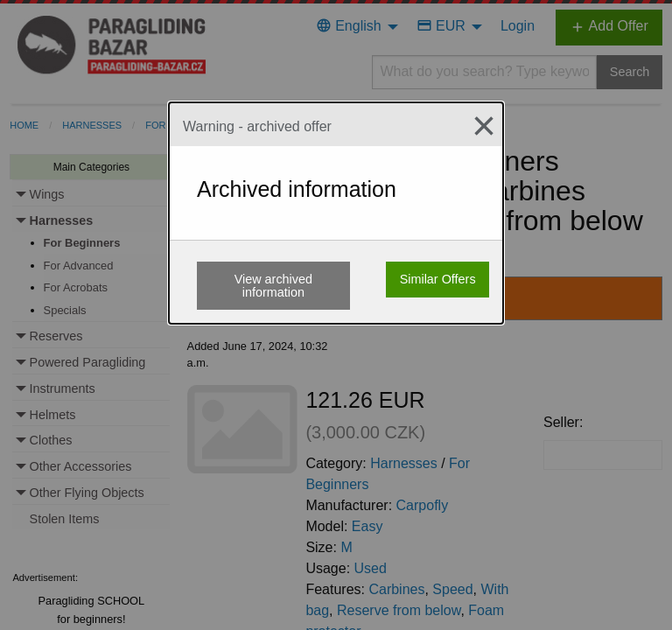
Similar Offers (438, 279)
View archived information (273, 285)
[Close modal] (477, 126)
